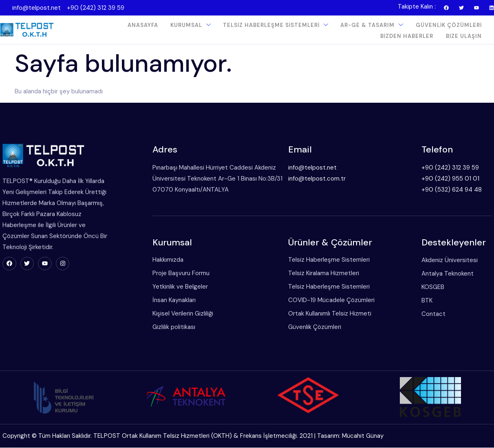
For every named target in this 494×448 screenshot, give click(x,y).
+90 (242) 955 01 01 (448, 179)
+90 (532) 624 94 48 (450, 190)
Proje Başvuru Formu (178, 274)
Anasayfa (143, 25)
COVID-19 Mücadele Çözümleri (329, 300)
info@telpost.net (36, 8)
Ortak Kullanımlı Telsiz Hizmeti (327, 314)
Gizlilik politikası (171, 327)
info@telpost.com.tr (314, 179)
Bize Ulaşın (464, 36)
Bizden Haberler (407, 36)
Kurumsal (191, 25)
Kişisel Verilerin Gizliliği (180, 314)
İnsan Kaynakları (171, 300)
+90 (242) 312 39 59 (96, 8)
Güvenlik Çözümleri (449, 25)
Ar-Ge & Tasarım (372, 25)
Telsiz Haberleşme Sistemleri (276, 25)
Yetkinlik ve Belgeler (177, 287)
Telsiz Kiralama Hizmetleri (321, 274)
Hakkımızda (165, 260)
